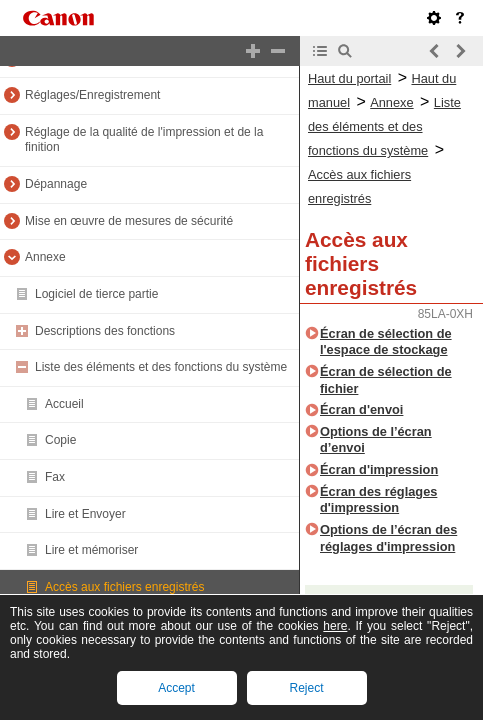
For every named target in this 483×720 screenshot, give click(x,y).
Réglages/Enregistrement (92, 95)
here (335, 626)
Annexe (45, 257)
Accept (176, 688)
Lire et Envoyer (85, 514)
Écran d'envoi (361, 409)
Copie (60, 440)
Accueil (64, 404)
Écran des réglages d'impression (378, 500)
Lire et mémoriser (91, 550)
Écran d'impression (379, 469)
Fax (55, 477)
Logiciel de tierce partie (96, 294)
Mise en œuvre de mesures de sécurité (129, 221)
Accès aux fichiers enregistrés (124, 587)
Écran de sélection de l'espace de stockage (386, 342)
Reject (306, 688)
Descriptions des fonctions (105, 331)
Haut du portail (349, 78)
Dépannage (56, 184)
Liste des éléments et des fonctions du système (161, 367)
